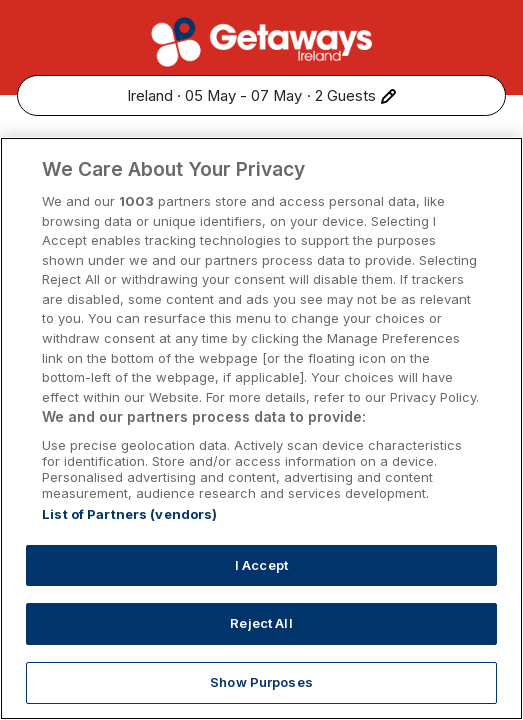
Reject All (261, 647)
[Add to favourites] (447, 153)
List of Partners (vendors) (129, 538)
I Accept (261, 589)
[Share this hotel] (489, 153)
